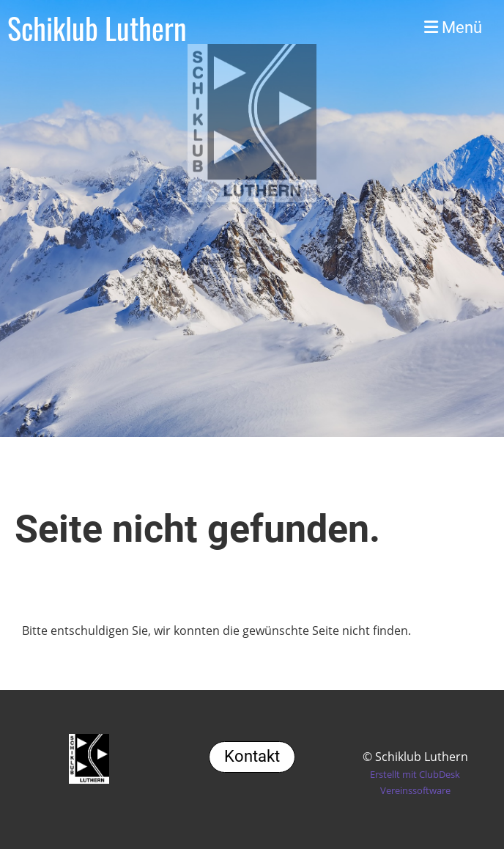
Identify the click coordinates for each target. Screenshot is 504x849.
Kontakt (252, 756)
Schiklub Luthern (97, 28)
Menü (453, 27)
